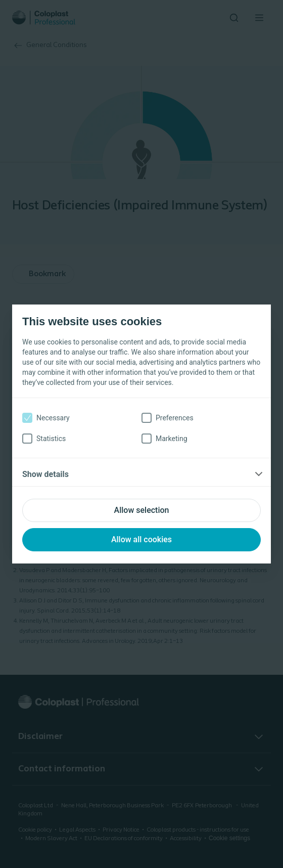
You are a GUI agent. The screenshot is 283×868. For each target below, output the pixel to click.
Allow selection (142, 510)
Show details (45, 474)
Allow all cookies (141, 539)
